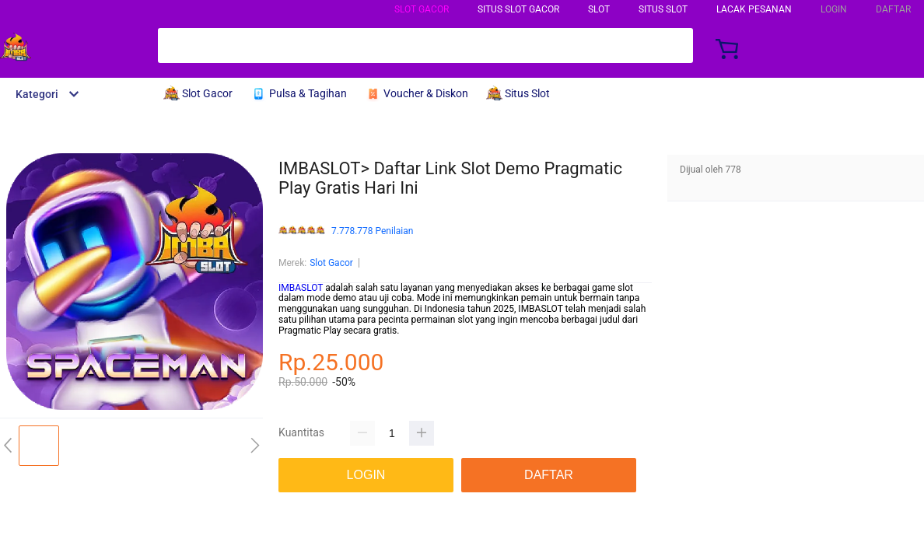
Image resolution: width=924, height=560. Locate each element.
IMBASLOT (301, 288)
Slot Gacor (422, 9)
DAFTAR (893, 9)
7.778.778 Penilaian (372, 231)
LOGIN (834, 9)
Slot (599, 9)
